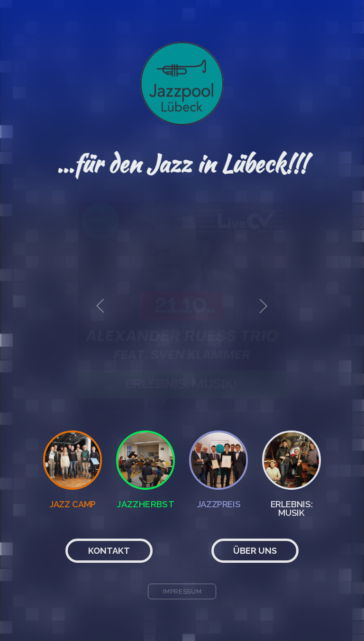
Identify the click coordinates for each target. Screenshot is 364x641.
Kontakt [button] (109, 551)
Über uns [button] (255, 551)
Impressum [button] (182, 591)
